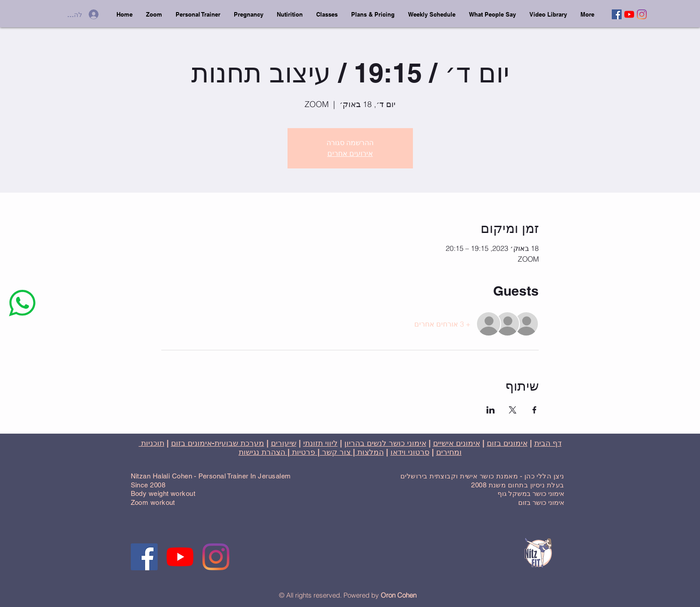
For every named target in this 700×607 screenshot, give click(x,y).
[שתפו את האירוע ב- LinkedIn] (491, 410)
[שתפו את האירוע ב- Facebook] (535, 410)
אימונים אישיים (457, 443)
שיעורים (284, 443)
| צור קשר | (336, 452)
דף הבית (548, 443)
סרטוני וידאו (410, 452)
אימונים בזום (507, 443)
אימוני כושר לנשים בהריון (385, 443)
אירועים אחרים (350, 153)
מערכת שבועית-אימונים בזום (218, 443)
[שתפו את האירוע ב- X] (513, 410)
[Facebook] (617, 14)
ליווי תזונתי (320, 443)
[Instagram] (642, 14)
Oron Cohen (399, 595)
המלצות (371, 452)
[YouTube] (629, 14)
